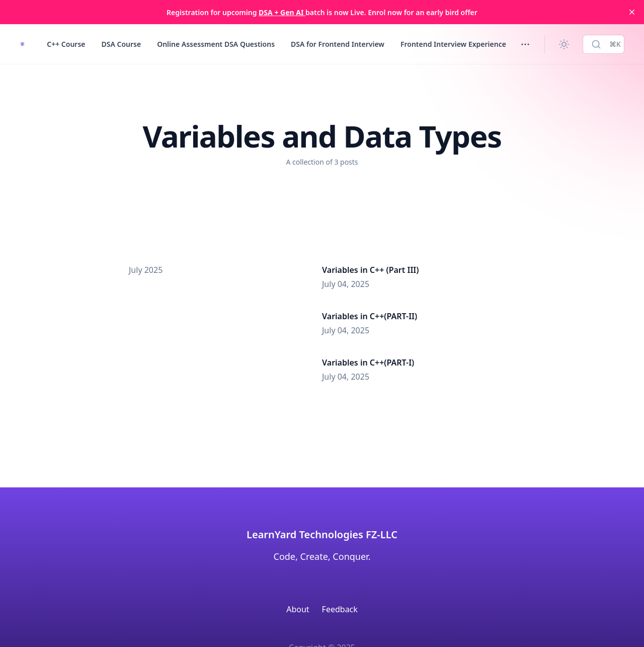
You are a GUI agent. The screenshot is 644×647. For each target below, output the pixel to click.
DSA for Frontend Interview (338, 44)
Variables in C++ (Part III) (370, 270)
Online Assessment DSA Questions (216, 44)
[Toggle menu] (525, 44)
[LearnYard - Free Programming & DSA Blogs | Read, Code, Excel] (22, 44)
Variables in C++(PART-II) (370, 316)
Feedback (340, 609)
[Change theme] (564, 44)
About (298, 609)
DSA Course (121, 44)
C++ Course (66, 44)
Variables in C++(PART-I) (368, 363)
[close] (632, 12)
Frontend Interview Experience (453, 44)
